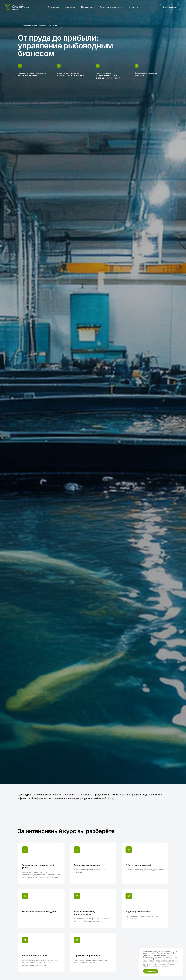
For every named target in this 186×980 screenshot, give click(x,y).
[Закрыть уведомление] (181, 950)
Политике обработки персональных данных (159, 965)
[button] (170, 7)
